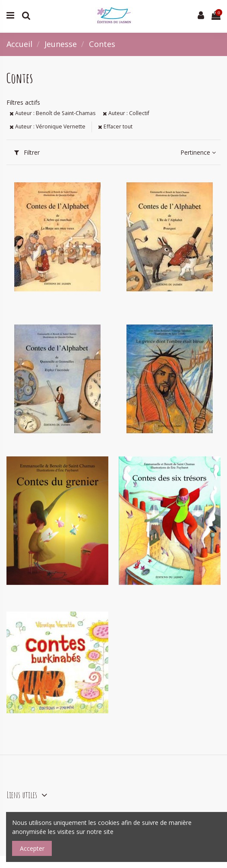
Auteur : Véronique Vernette (47, 126)
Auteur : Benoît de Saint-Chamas (52, 113)
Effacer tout (115, 126)
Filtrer (27, 152)
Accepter (32, 848)
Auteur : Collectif (126, 113)
